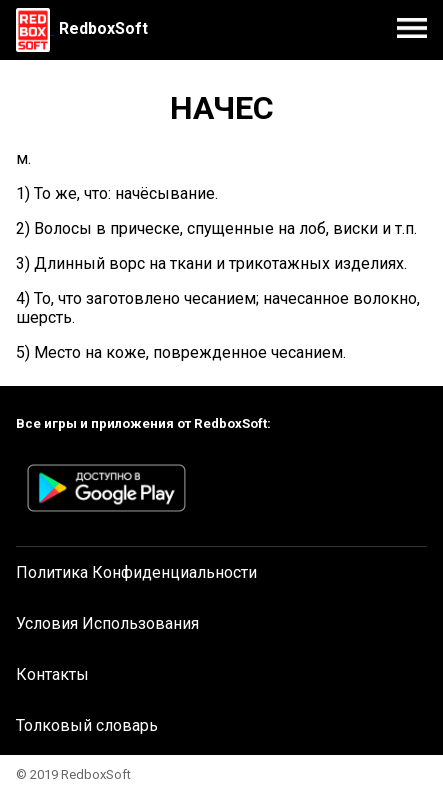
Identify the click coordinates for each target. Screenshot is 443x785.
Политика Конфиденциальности (136, 572)
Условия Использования (107, 623)
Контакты (52, 674)
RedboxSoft (103, 28)
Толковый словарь (87, 725)
